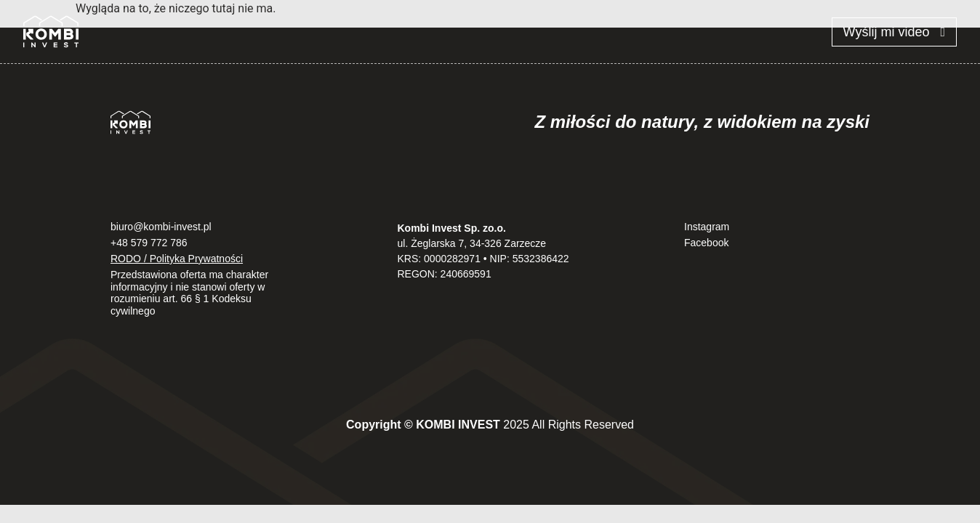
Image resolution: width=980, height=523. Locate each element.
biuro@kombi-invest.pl (161, 227)
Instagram (707, 227)
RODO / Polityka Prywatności (177, 259)
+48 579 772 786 (149, 243)
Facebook (706, 243)
